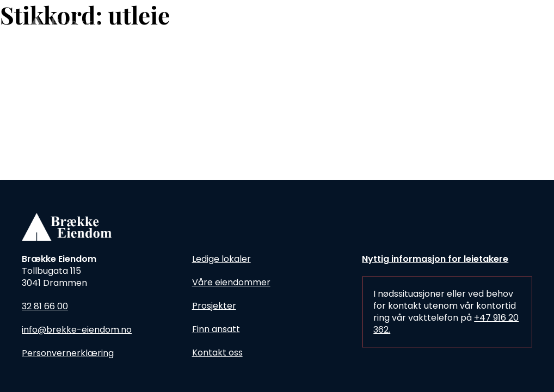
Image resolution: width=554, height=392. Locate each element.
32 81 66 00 (45, 306)
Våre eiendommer (231, 282)
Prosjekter (214, 306)
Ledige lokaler (221, 259)
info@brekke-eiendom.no (77, 330)
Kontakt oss (217, 353)
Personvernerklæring (68, 353)
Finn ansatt (216, 329)
